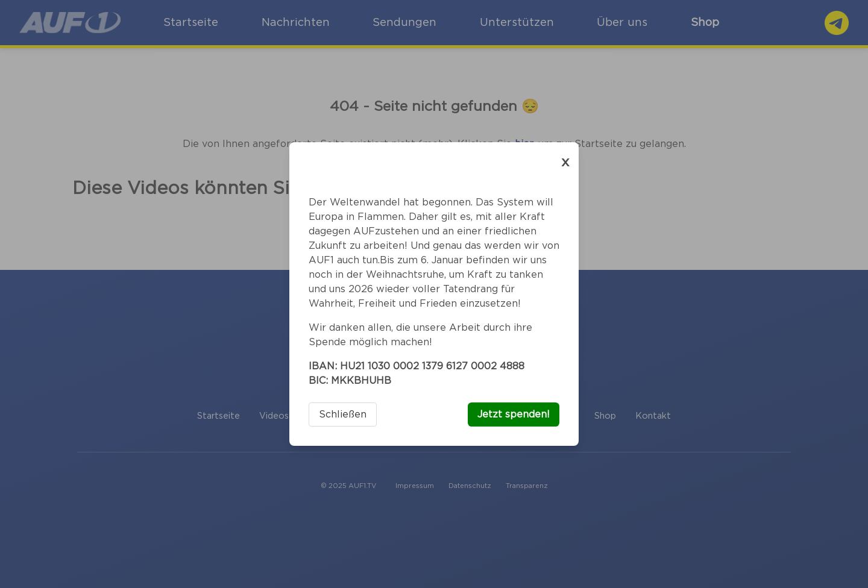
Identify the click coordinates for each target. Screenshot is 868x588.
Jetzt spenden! (514, 414)
